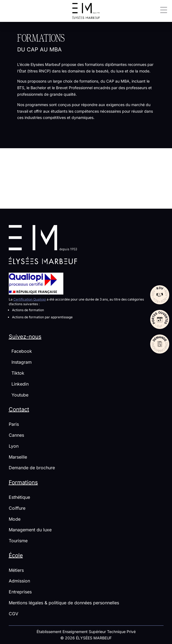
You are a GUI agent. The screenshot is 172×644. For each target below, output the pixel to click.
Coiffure (17, 508)
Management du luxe (30, 530)
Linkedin (19, 384)
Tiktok (17, 373)
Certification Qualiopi (30, 299)
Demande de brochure (32, 468)
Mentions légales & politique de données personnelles (64, 603)
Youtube (19, 395)
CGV (14, 614)
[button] (162, 10)
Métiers (16, 570)
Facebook (20, 351)
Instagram (20, 362)
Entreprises (20, 592)
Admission (19, 581)
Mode (15, 519)
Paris (14, 424)
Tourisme (18, 541)
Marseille (18, 457)
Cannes (16, 435)
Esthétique (19, 497)
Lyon (14, 446)
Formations (23, 482)
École (16, 555)
